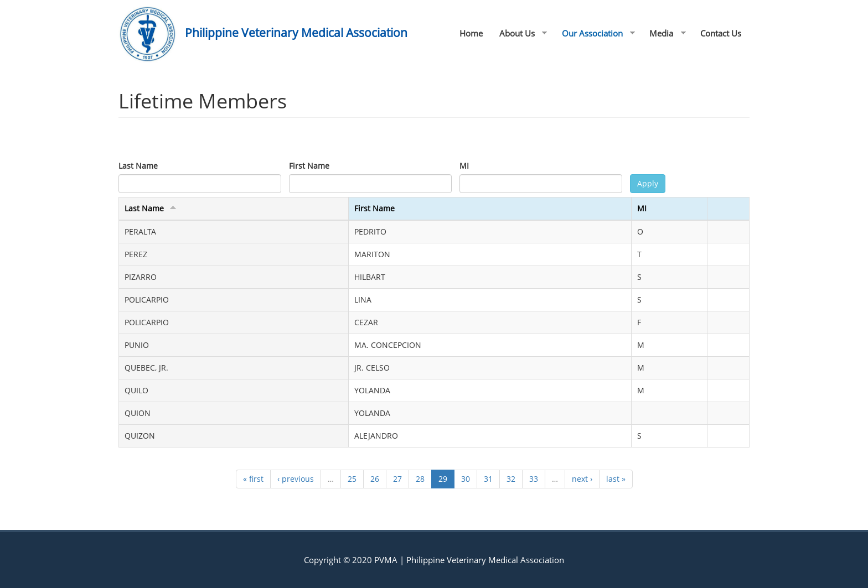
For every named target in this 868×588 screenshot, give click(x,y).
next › (582, 479)
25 (352, 479)
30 (466, 479)
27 (397, 479)
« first (253, 479)
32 (511, 479)
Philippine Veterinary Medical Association (296, 33)
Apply (648, 183)
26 (375, 479)
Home (471, 33)
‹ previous (296, 479)
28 (420, 479)
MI (464, 166)
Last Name (138, 166)
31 (488, 479)
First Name (309, 166)
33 (534, 479)
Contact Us (721, 33)
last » (616, 479)
